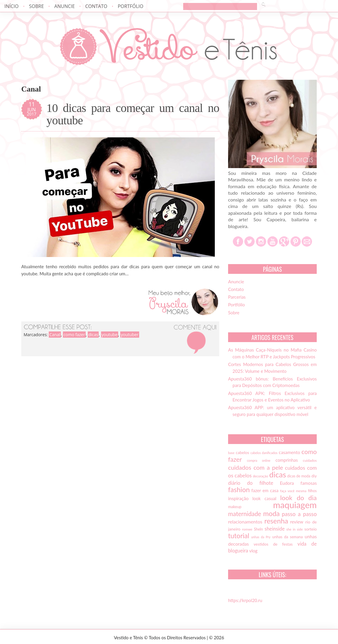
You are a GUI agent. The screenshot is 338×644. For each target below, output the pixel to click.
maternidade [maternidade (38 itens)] (245, 514)
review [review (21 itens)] (297, 522)
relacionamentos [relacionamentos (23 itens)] (245, 522)
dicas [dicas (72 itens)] (278, 474)
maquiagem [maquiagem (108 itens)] (295, 505)
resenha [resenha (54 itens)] (276, 521)
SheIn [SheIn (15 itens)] (259, 529)
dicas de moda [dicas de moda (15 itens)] (299, 476)
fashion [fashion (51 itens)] (239, 489)
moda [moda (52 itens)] (272, 513)
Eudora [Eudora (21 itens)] (287, 483)
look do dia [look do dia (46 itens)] (298, 498)
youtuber (130, 335)
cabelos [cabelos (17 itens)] (242, 453)
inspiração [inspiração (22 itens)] (238, 498)
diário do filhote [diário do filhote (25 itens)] (251, 483)
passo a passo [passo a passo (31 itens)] (299, 514)
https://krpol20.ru (245, 600)
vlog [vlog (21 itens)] (253, 551)
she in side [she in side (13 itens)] (295, 529)
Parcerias (237, 297)
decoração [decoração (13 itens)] (261, 476)
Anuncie (65, 6)
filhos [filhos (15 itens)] (313, 491)
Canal (55, 335)
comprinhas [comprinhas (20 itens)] (286, 460)
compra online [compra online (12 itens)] (259, 460)
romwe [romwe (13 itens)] (247, 529)
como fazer (74, 335)
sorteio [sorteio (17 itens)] (311, 529)
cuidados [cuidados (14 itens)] (310, 460)
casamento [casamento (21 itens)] (290, 452)
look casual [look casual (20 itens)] (264, 498)
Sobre (36, 6)
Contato (96, 6)
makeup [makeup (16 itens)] (235, 507)
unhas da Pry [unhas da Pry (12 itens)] (261, 537)
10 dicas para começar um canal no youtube (133, 114)
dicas (93, 335)
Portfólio (130, 6)
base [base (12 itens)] (231, 453)
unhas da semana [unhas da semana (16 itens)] (288, 537)
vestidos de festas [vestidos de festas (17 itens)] (273, 544)
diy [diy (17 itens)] (314, 476)
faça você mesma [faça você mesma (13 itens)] (293, 491)
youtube (110, 335)
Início (12, 6)
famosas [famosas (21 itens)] (309, 483)
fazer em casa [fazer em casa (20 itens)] (265, 490)
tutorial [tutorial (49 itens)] (239, 536)
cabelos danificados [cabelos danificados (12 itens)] (264, 453)
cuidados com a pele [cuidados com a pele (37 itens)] (256, 467)
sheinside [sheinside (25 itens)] (274, 529)
